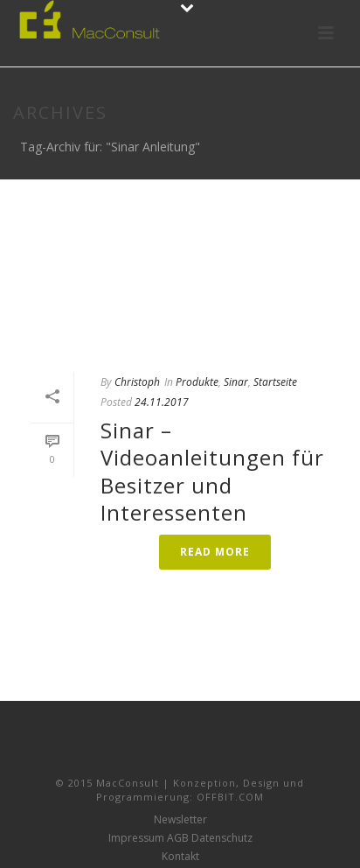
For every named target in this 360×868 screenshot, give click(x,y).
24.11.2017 (162, 402)
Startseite (275, 382)
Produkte (197, 382)
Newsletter (180, 820)
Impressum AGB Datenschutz (180, 838)
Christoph (137, 382)
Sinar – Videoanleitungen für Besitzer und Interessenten (212, 471)
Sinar (236, 382)
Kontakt (180, 857)
